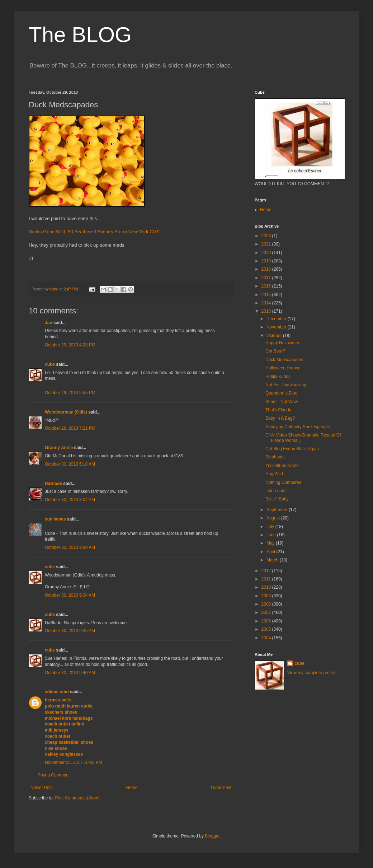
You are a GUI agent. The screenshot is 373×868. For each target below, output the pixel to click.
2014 (267, 303)
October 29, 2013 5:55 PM (70, 393)
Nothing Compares (283, 482)
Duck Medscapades (284, 360)
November (277, 327)
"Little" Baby (277, 499)
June (272, 535)
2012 (267, 571)
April (271, 552)
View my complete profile (311, 673)
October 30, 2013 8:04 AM (70, 500)
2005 (267, 629)
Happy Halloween (282, 343)
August (274, 518)
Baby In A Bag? (280, 418)
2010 (267, 587)
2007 (267, 612)
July (271, 527)
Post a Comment (54, 775)
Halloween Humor (282, 368)
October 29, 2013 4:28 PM (70, 345)
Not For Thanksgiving (286, 385)
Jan (49, 323)
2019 (267, 261)
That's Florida (278, 410)
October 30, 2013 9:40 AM (70, 673)
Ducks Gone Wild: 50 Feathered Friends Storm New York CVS (94, 232)
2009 (267, 596)
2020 (267, 253)
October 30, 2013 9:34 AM (70, 595)
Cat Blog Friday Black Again (292, 449)
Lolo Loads (276, 491)
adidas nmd (57, 692)
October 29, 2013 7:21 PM (70, 428)
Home (132, 788)
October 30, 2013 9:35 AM (70, 631)
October (275, 336)
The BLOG (80, 35)
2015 (267, 295)
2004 (267, 638)
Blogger (212, 836)
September (278, 510)
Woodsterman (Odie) (66, 412)
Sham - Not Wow (282, 402)
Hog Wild (274, 474)
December (277, 319)
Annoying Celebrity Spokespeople (298, 427)
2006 (267, 621)
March (273, 560)
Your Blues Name (282, 466)
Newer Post (42, 788)
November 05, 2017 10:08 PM (74, 762)
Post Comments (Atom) (77, 798)
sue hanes (55, 519)
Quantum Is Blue (281, 393)
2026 (267, 236)
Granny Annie (59, 448)
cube (50, 364)
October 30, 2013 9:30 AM (70, 547)
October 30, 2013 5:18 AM (70, 464)
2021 (267, 244)
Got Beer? (275, 351)
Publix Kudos (278, 377)
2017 (267, 278)
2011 (267, 579)
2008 (267, 604)
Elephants (275, 457)
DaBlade (53, 484)
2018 (267, 269)
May (271, 543)
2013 (267, 311)
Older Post (221, 788)
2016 (267, 286)
